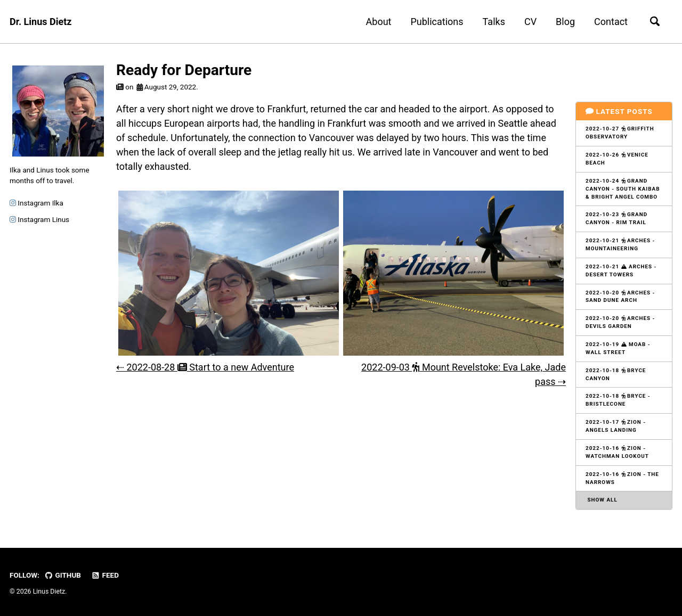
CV (530, 22)
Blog (565, 22)
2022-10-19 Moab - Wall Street (618, 348)
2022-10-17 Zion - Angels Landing (616, 426)
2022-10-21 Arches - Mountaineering (620, 244)
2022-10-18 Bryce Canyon (616, 374)
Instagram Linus (39, 219)
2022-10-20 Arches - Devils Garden (620, 322)
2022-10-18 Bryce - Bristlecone (618, 400)
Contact (611, 22)
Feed (105, 575)
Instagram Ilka (36, 203)
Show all (602, 500)
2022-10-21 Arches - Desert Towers (621, 270)
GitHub (63, 575)
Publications (437, 22)
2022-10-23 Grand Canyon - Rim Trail (616, 218)
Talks (494, 22)
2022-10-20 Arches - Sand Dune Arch (620, 297)
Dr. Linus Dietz (40, 22)
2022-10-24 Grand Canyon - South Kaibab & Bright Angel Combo (623, 189)
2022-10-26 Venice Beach (617, 159)
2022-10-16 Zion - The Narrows (622, 478)
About (379, 22)
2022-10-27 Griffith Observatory (620, 133)
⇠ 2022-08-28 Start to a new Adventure (205, 367)
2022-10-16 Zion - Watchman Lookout (617, 452)
